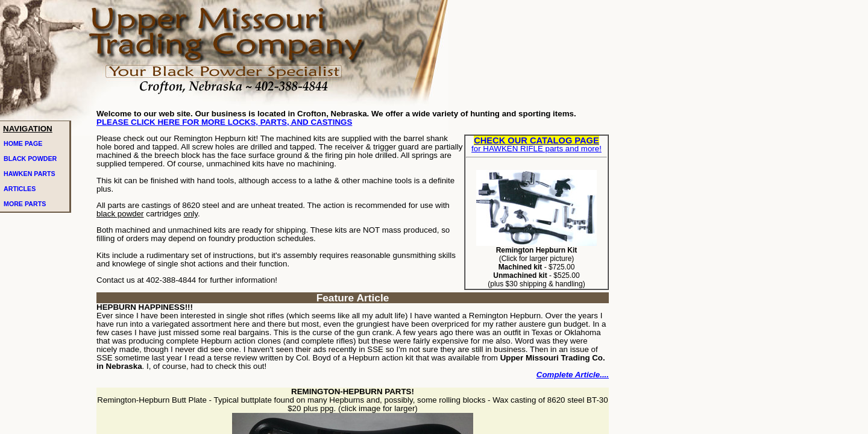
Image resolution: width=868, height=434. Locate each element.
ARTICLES (20, 189)
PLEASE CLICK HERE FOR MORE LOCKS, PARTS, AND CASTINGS (224, 122)
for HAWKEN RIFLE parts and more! (536, 145)
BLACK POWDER (30, 159)
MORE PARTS (25, 204)
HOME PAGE (23, 143)
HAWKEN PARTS (30, 174)
